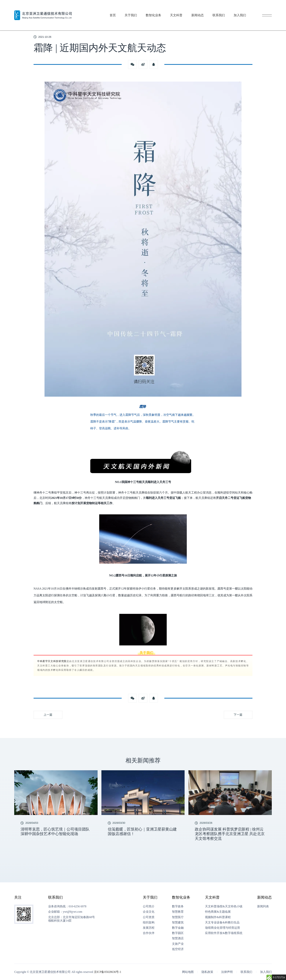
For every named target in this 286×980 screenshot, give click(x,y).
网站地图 (188, 972)
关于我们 (132, 8)
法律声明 (227, 972)
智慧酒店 (178, 938)
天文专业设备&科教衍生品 (222, 922)
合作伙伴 (149, 933)
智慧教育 (178, 912)
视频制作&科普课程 (218, 917)
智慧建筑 (178, 922)
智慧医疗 (178, 917)
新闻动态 (203, 8)
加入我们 (247, 8)
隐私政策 (207, 972)
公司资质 (149, 917)
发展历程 (149, 928)
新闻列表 (263, 906)
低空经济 (178, 949)
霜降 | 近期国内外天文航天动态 (59, 21)
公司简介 (149, 906)
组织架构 (149, 922)
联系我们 (225, 8)
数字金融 (178, 928)
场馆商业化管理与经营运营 (223, 928)
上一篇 (48, 715)
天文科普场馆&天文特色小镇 (224, 906)
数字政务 (178, 906)
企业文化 (149, 912)
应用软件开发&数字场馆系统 (224, 933)
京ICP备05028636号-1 (108, 972)
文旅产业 (178, 944)
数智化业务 (156, 8)
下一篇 (238, 715)
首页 (114, 8)
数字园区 (178, 933)
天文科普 (180, 8)
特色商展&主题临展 (218, 912)
